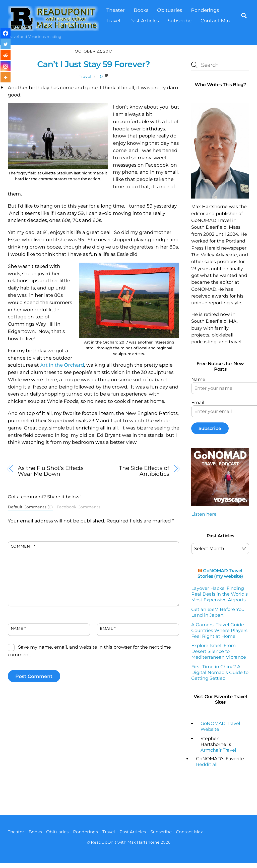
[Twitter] (6, 44)
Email (108, 628)
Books (141, 10)
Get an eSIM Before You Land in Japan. (218, 612)
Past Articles (144, 21)
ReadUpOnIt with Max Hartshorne (125, 842)
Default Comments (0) (30, 507)
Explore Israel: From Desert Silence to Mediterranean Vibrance (219, 651)
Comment (23, 546)
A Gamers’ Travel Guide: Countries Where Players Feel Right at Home (219, 630)
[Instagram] (6, 66)
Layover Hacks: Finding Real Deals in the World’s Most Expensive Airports (219, 594)
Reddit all (207, 764)
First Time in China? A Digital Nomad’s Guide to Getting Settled (220, 672)
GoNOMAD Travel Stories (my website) (220, 573)
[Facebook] (6, 33)
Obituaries (170, 10)
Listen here (204, 514)
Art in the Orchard (62, 365)
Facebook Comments (79, 507)
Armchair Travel (218, 750)
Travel (113, 21)
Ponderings (205, 10)
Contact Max (216, 21)
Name (18, 628)
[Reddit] (6, 55)
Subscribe (180, 21)
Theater (116, 10)
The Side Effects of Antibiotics (144, 471)
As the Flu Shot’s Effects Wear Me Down (51, 471)
